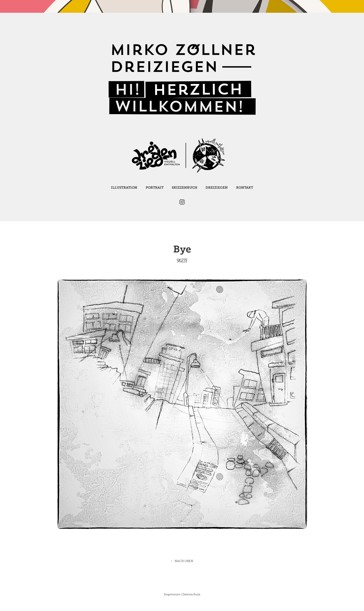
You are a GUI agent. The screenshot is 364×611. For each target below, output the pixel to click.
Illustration (124, 187)
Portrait (155, 187)
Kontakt (245, 187)
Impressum (172, 594)
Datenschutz (191, 594)
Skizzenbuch (185, 187)
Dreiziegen (217, 187)
